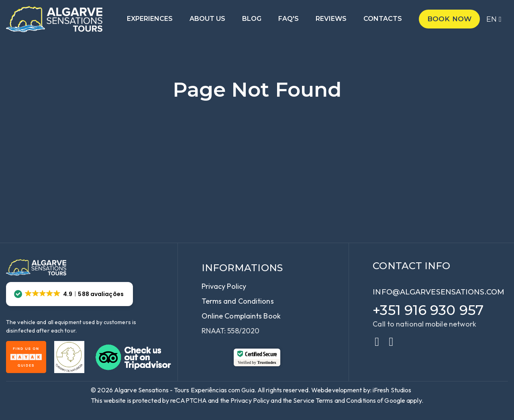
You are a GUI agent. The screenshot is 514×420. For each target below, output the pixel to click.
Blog (252, 19)
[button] (69, 294)
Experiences (150, 19)
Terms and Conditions (238, 301)
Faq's (289, 19)
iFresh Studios (392, 390)
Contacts (383, 19)
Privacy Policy (224, 286)
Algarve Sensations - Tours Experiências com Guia (184, 390)
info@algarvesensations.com (439, 292)
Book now (449, 19)
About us (207, 19)
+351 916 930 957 (428, 310)
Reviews (331, 19)
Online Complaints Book (241, 316)
